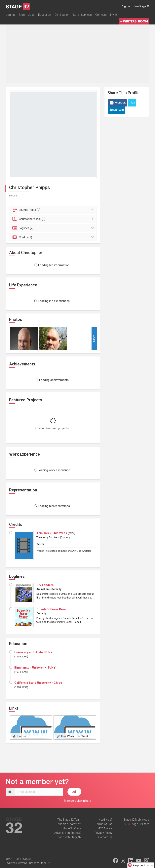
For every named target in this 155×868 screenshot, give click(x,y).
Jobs (31, 15)
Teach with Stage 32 (69, 837)
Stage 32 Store (140, 824)
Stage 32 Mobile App (136, 820)
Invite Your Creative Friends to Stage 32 (28, 863)
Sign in (126, 6)
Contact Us (105, 837)
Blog (22, 15)
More (94, 338)
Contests (101, 15)
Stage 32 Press (72, 828)
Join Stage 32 (142, 6)
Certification (62, 15)
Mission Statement (70, 824)
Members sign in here (78, 801)
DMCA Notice (104, 828)
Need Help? (105, 820)
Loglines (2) (54, 228)
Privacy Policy (103, 833)
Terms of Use (104, 824)
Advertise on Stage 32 (68, 833)
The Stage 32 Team (69, 820)
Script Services (82, 15)
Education (45, 15)
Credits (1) (54, 237)
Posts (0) (54, 210)
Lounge (11, 15)
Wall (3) (54, 219)
